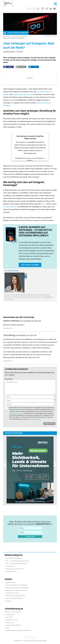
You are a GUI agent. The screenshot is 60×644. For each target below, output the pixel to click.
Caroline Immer (13, 271)
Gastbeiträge (10, 615)
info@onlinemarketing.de (16, 413)
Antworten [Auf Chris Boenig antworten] (7, 361)
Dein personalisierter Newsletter (17, 585)
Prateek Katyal (48, 36)
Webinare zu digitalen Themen (16, 590)
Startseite (6, 36)
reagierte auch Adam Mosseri (23, 94)
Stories (44, 204)
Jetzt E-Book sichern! (30, 265)
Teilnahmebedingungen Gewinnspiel (19, 630)
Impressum (10, 623)
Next (54, 465)
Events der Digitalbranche (15, 598)
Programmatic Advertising (15, 569)
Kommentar (9, 379)
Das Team (9, 617)
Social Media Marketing (19, 36)
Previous (6, 465)
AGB (7, 628)
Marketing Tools (11, 572)
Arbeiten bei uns (12, 620)
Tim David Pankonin (10, 207)
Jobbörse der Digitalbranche (16, 596)
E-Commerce (10, 566)
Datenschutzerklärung (34, 419)
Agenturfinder (11, 582)
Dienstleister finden (13, 593)
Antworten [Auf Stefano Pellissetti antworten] (7, 328)
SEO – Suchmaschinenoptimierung (18, 561)
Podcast (9, 601)
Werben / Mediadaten (13, 612)
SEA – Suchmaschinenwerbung (16, 564)
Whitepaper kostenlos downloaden (18, 588)
